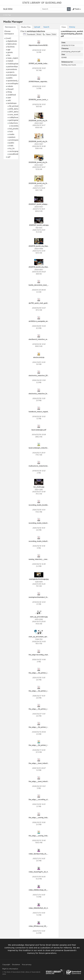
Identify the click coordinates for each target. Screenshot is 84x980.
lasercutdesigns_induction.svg (40, 448)
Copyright (6, 965)
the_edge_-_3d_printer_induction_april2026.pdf (47, 727)
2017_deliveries (15, 112)
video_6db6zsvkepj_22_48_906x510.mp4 (44, 890)
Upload (37, 27)
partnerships (13, 67)
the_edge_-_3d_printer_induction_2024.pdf (45, 709)
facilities (11, 47)
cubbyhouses (14, 117)
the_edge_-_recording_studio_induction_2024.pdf (48, 799)
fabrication (12, 44)
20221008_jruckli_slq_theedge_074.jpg (43, 141)
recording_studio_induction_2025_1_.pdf (44, 541)
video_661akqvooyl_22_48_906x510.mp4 (44, 926)
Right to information (10, 969)
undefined (12, 95)
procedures (12, 69)
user (9, 98)
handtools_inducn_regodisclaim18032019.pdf (46, 412)
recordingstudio (14, 83)
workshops (12, 103)
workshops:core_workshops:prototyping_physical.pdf (72, 34)
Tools (76, 9)
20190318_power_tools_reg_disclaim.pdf (44, 100)
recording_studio (18, 126)
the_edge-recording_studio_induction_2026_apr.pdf (48, 655)
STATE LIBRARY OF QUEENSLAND (42, 3)
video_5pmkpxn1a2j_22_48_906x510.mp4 (44, 854)
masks (12, 134)
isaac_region (13, 58)
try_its (12, 148)
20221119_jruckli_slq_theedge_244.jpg (43, 246)
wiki (9, 100)
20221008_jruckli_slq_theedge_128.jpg (43, 183)
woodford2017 (15, 154)
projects (11, 72)
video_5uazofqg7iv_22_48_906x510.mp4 (44, 872)
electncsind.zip (39, 357)
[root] (8, 38)
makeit (10, 61)
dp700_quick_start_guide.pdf (40, 303)
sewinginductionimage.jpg (39, 579)
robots (10, 86)
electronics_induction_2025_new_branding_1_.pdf (47, 375)
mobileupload (13, 64)
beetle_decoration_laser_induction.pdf (43, 285)
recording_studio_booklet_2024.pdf (42, 505)
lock (11, 132)
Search (46, 27)
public (10, 78)
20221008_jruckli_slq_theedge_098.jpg (44, 162)
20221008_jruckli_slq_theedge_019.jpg (43, 121)
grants (10, 52)
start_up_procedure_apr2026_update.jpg (44, 637)
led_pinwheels (15, 129)
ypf (9, 157)
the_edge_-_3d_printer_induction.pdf (43, 673)
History (72, 27)
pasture (12, 137)
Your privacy (27, 965)
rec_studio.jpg (39, 487)
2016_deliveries (16, 109)
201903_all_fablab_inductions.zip (41, 63)
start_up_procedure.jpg (39, 617)
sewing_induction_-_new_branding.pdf (43, 559)
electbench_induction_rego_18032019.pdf (44, 339)
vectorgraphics (15, 151)
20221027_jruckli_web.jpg (39, 225)
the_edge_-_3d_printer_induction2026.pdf (45, 691)
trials (11, 146)
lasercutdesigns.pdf (39, 430)
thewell (10, 89)
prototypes (12, 75)
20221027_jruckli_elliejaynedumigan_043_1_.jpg (47, 204)
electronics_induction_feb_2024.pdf (42, 394)
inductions (13, 123)
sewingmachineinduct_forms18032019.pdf (44, 597)
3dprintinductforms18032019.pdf (41, 45)
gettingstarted (15, 120)
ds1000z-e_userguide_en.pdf (40, 321)
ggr (9, 50)
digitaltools (12, 41)
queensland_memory (16, 81)
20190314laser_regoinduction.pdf (41, 81)
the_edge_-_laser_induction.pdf (41, 763)
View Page (8, 15)
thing (10, 92)
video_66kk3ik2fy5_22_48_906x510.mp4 (44, 908)
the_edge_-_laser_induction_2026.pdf (43, 781)
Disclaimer (16, 965)
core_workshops (16, 115)
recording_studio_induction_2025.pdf (43, 523)
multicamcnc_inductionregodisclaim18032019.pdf (47, 466)
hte (9, 55)
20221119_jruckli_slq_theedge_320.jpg (43, 267)
